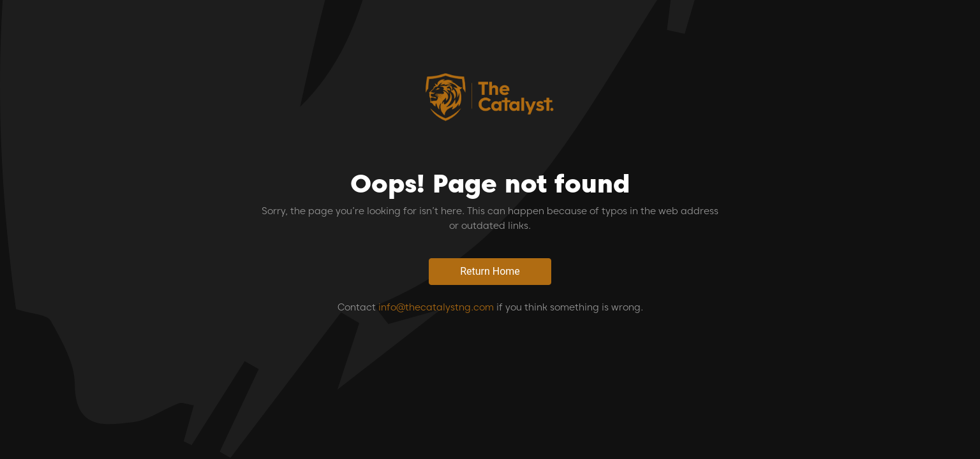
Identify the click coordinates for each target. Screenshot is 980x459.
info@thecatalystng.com (436, 307)
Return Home (490, 271)
